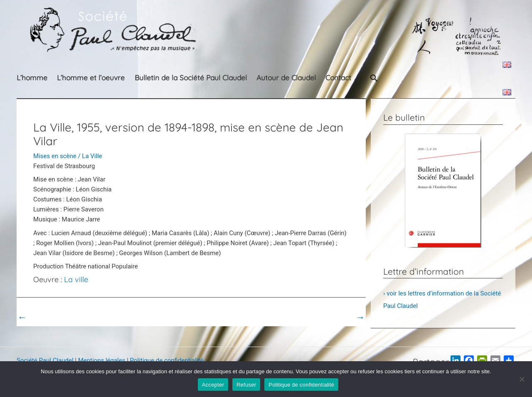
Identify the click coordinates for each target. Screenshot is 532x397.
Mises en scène (55, 156)
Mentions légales (102, 360)
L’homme (32, 78)
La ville (76, 279)
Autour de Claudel (286, 78)
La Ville (92, 156)
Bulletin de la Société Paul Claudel (191, 78)
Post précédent (44, 317)
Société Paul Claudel (45, 360)
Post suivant (342, 317)
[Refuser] (522, 379)
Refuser (246, 385)
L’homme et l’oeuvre (91, 78)
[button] (374, 78)
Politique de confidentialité (167, 360)
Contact (338, 78)
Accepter (213, 385)
